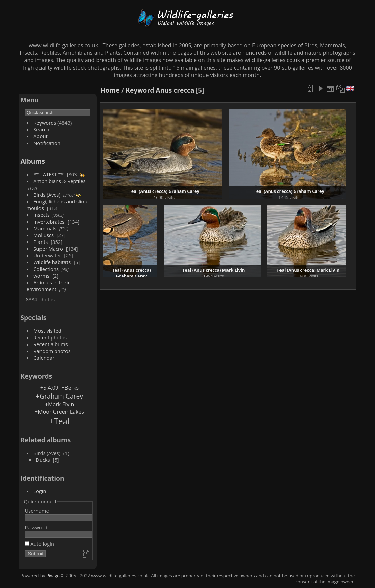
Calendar (44, 358)
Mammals (45, 228)
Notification (47, 143)
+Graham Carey (59, 396)
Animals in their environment (48, 286)
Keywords (45, 123)
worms (41, 276)
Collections (46, 269)
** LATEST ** (49, 174)
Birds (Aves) (47, 195)
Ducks (43, 460)
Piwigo (53, 576)
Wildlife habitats (52, 262)
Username (37, 511)
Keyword (140, 90)
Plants (41, 242)
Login (40, 491)
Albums (33, 161)
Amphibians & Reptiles (59, 181)
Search (41, 129)
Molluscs (44, 235)
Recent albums (50, 344)
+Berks (70, 388)
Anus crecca (175, 90)
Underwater (47, 255)
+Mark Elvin (59, 404)
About (40, 136)
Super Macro (48, 249)
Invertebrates (49, 222)
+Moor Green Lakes (59, 412)
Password (36, 527)
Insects (42, 215)
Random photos (52, 351)
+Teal (59, 421)
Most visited (47, 331)
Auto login (39, 544)
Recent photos (50, 337)
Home (110, 90)
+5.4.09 (49, 388)
